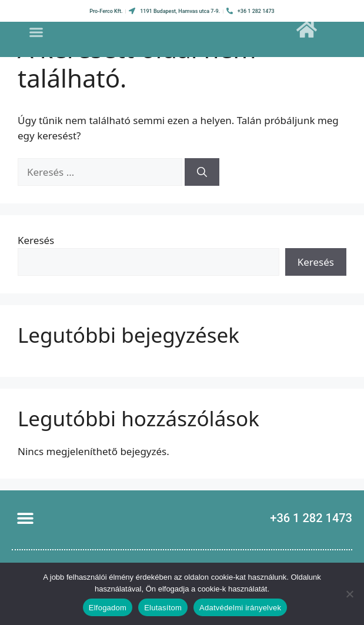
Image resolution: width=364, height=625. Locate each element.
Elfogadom (108, 608)
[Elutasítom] (349, 594)
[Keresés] (202, 172)
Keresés (36, 240)
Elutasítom (163, 608)
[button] (36, 28)
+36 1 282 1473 (311, 518)
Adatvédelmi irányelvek (240, 608)
